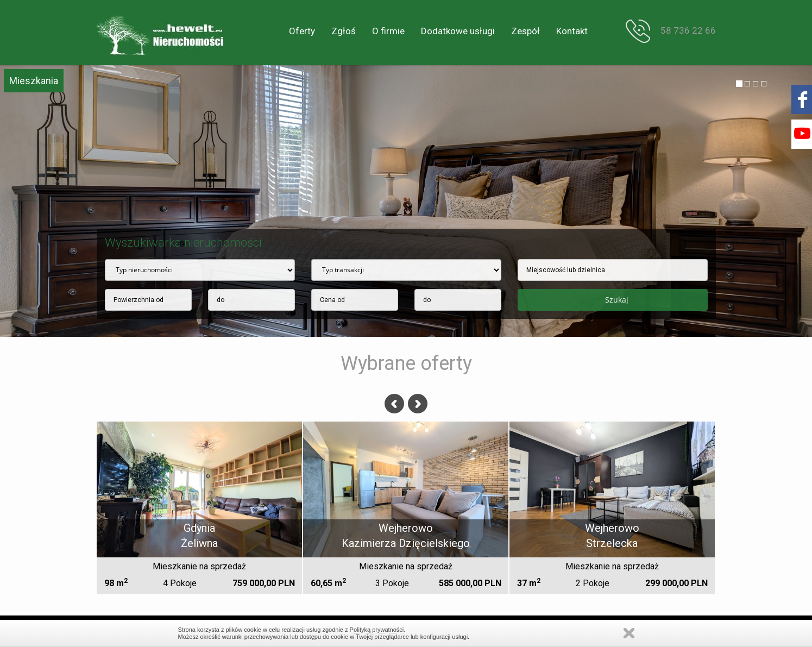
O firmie (388, 31)
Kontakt (572, 31)
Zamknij (629, 633)
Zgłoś (344, 31)
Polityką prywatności (377, 630)
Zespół (525, 31)
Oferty (302, 31)
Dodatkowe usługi (458, 31)
